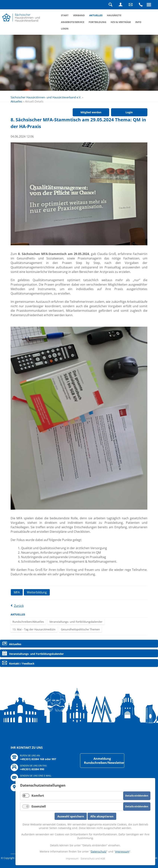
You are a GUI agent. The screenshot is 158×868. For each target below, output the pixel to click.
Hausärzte (114, 15)
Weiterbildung (37, 592)
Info (138, 22)
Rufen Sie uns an (141, 5)
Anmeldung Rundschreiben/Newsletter (104, 761)
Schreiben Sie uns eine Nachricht (131, 5)
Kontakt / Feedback (22, 664)
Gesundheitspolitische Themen (80, 629)
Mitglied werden (91, 112)
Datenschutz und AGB (93, 858)
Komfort (38, 796)
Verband (79, 15)
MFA (17, 592)
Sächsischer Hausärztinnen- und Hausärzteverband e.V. (46, 97)
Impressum (122, 851)
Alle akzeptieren (102, 816)
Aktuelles (96, 15)
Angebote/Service (73, 22)
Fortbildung (97, 22)
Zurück (19, 606)
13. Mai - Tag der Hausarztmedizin (34, 629)
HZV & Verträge (121, 22)
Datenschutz (99, 851)
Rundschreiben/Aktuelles (28, 622)
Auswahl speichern (71, 816)
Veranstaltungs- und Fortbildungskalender (76, 622)
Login (121, 5)
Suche (110, 5)
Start (65, 15)
